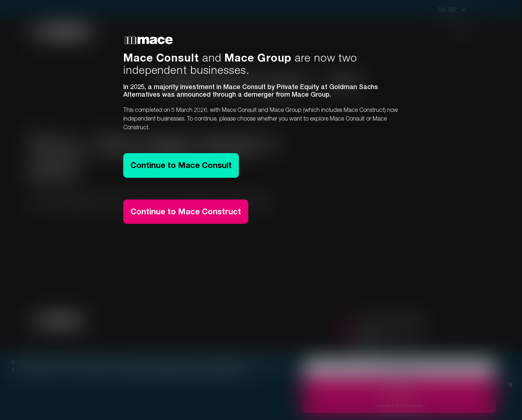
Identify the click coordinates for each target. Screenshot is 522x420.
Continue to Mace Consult (181, 165)
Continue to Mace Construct (186, 211)
